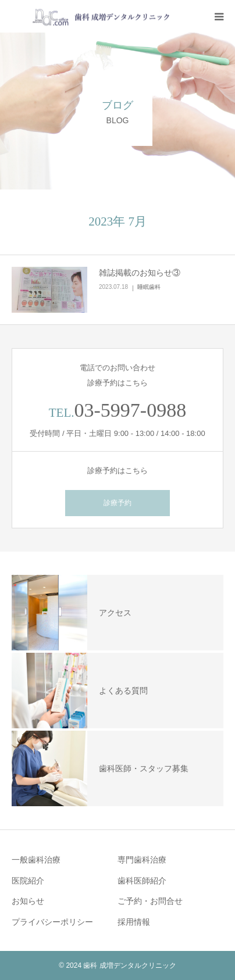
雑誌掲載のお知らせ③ (140, 273)
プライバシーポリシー (52, 922)
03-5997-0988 (131, 410)
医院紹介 (28, 881)
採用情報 (134, 922)
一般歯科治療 (36, 860)
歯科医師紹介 (142, 881)
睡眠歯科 (149, 287)
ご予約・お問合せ (150, 901)
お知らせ (28, 901)
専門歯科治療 (142, 860)
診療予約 (117, 503)
